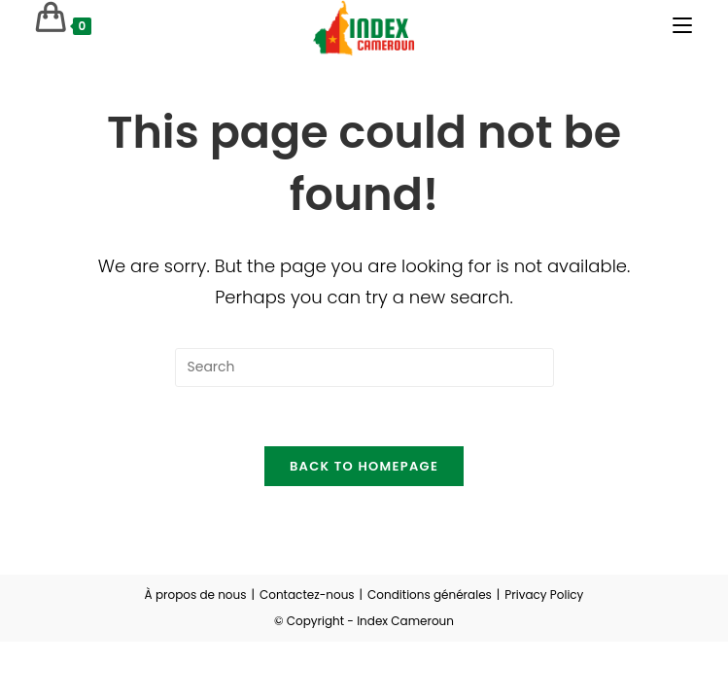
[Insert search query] (364, 367)
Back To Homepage (364, 466)
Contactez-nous (307, 595)
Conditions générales (430, 595)
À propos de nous (196, 595)
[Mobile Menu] (682, 26)
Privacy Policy (544, 595)
